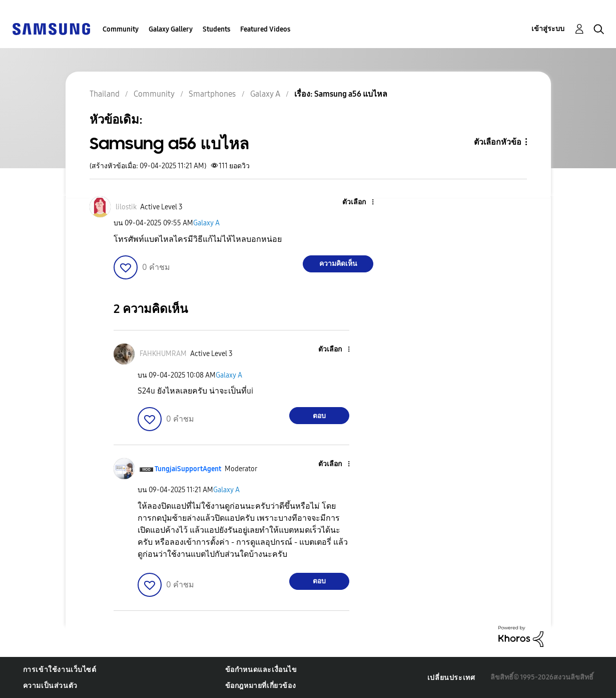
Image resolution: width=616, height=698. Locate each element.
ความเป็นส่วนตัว (50, 686)
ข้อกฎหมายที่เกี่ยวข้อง (261, 686)
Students (216, 29)
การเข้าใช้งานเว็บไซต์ (60, 670)
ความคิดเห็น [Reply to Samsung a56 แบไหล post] (338, 264)
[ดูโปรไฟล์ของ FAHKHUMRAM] (163, 354)
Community (121, 29)
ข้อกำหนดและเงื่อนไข (261, 670)
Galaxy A (206, 223)
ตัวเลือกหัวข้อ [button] (498, 142)
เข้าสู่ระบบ (548, 29)
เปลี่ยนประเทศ (451, 678)
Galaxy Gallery (171, 29)
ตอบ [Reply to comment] (319, 416)
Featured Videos (265, 29)
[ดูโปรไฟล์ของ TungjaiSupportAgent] (188, 469)
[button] (356, 203)
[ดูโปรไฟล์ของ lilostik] (126, 207)
